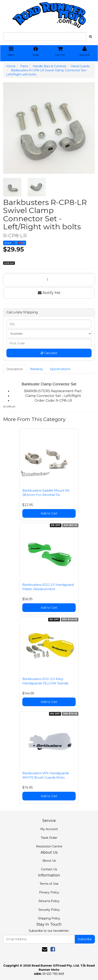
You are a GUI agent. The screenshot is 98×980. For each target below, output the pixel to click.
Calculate (49, 353)
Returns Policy (49, 901)
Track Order (49, 838)
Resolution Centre (49, 846)
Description (15, 369)
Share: (15, 243)
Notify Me (49, 293)
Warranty (36, 369)
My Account (49, 829)
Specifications (60, 369)
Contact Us (49, 869)
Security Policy (49, 910)
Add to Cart (49, 513)
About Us (49, 861)
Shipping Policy (49, 918)
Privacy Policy (49, 892)
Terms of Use (49, 884)
